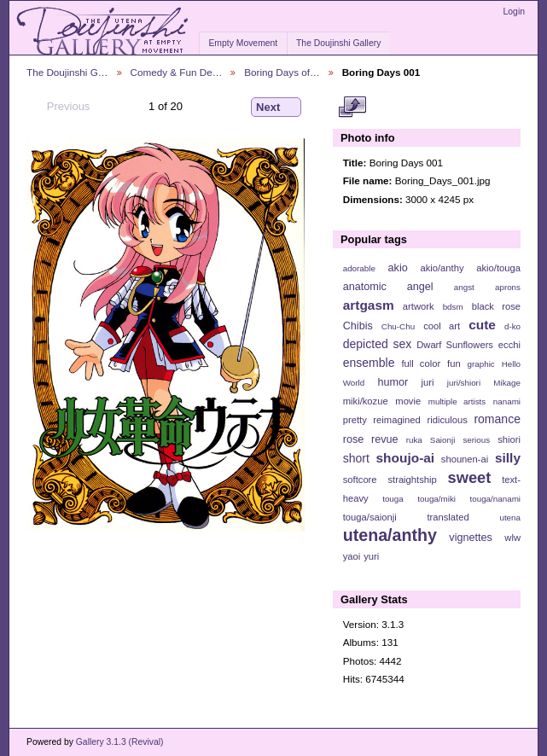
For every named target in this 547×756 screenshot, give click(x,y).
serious (476, 440)
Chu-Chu (398, 326)
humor (393, 382)
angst (464, 287)
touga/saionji (370, 517)
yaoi (352, 556)
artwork (419, 306)
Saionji (442, 440)
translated (448, 517)
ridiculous (447, 420)
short (356, 458)
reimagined (397, 420)
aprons (508, 287)
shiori (509, 439)
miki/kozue (366, 401)
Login (514, 12)
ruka (414, 440)
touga (393, 499)
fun (454, 363)
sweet (470, 477)
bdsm (453, 307)
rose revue (371, 439)
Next (276, 108)
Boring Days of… (282, 72)
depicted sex (378, 344)
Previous (60, 107)
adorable (359, 268)
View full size (352, 108)
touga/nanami (495, 499)
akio (398, 268)
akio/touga (498, 268)
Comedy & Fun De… (177, 72)
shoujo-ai (406, 458)
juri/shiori (464, 383)
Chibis (358, 326)
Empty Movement (243, 43)
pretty (355, 420)
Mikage (507, 383)
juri (428, 382)
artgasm (369, 305)
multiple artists (457, 401)
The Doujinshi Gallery (338, 43)
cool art (442, 326)
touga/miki (436, 499)
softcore (360, 480)
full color (421, 363)
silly (508, 458)
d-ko (512, 326)
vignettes (471, 538)
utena (510, 518)
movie (408, 401)
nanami (507, 401)
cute (482, 325)
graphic (481, 364)
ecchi (509, 345)
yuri (371, 556)
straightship (412, 480)
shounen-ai (465, 459)
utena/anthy (390, 535)
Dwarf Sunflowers (455, 345)
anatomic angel (388, 287)
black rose (496, 306)
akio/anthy (442, 268)
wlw (512, 538)
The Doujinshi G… (67, 72)
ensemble (369, 363)
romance (497, 419)
